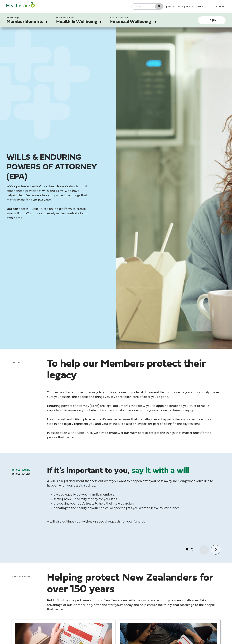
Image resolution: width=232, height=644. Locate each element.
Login (212, 20)
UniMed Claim (176, 7)
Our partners (216, 7)
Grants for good (196, 7)
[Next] (216, 550)
